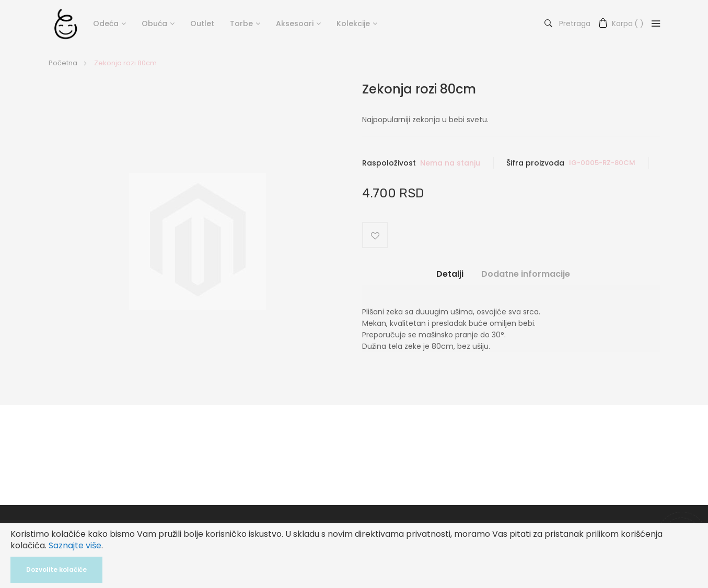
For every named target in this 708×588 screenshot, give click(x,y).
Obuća (154, 23)
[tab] (450, 278)
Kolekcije (353, 23)
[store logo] (66, 23)
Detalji (450, 274)
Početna (63, 63)
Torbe (241, 23)
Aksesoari (295, 23)
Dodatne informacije (526, 274)
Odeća (106, 23)
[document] (354, 556)
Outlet (202, 23)
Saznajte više (75, 545)
